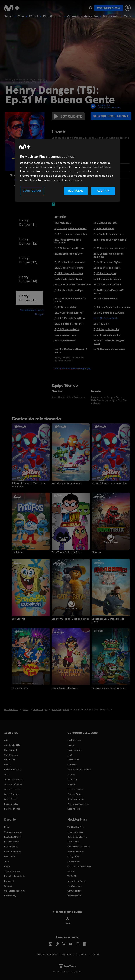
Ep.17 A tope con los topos (69, 273)
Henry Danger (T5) (28, 298)
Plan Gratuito (53, 16)
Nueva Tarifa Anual (76, 881)
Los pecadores (74, 750)
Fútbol (33, 16)
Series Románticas (13, 784)
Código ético (73, 856)
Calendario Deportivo (15, 891)
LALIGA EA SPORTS (13, 837)
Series (8, 16)
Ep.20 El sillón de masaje (107, 279)
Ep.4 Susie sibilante (104, 228)
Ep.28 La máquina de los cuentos (112, 307)
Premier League (12, 842)
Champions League (13, 832)
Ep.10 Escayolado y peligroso (109, 248)
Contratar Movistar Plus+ (79, 866)
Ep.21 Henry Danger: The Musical (73, 285)
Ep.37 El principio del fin (107, 335)
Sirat (70, 755)
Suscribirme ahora (108, 8)
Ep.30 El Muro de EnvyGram (70, 318)
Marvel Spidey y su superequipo (109, 483)
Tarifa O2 (72, 876)
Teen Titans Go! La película (66, 552)
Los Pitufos (18, 552)
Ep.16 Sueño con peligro (107, 268)
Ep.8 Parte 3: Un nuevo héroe (110, 240)
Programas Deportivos (78, 804)
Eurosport (9, 881)
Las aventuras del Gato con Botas (70, 619)
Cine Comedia (11, 755)
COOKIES (95, 954)
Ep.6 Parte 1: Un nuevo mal (108, 234)
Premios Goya (74, 794)
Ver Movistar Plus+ (76, 827)
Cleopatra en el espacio (65, 688)
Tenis (128, 16)
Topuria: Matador (12, 871)
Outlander (72, 765)
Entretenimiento (12, 809)
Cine (21, 16)
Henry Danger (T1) (28, 222)
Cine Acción (10, 760)
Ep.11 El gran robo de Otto (69, 254)
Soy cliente (68, 116)
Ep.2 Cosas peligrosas (105, 223)
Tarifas (71, 871)
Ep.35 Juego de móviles (106, 329)
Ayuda (68, 920)
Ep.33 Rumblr (101, 324)
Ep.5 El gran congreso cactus (71, 234)
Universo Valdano (13, 852)
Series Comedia (12, 794)
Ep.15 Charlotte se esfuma (69, 268)
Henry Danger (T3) (28, 260)
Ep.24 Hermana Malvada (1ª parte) (109, 292)
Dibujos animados (76, 799)
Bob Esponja (18, 619)
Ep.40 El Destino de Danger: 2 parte (71, 350)
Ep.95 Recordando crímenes (109, 349)
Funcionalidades (75, 832)
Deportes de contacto (15, 876)
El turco (71, 775)
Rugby (7, 866)
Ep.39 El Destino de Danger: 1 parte (109, 342)
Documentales (11, 804)
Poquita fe (72, 779)
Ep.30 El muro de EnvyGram (109, 313)
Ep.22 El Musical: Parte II (107, 285)
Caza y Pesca (74, 809)
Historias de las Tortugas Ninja (108, 688)
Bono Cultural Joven (77, 837)
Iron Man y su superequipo (66, 483)
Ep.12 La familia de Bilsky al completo (108, 255)
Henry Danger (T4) (28, 279)
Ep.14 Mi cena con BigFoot (108, 262)
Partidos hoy (10, 896)
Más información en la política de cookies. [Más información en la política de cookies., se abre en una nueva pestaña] (57, 180)
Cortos (7, 765)
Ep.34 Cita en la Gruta (67, 329)
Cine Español (10, 750)
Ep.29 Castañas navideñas (69, 313)
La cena (71, 745)
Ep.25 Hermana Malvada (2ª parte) (70, 300)
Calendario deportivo (83, 16)
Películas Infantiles (13, 770)
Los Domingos (74, 740)
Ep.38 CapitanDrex (65, 341)
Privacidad (81, 954)
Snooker (8, 886)
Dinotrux (96, 552)
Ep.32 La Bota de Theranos (69, 324)
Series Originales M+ (14, 779)
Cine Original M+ (12, 745)
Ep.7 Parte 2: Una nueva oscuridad (68, 241)
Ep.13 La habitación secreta (70, 262)
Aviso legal (67, 954)
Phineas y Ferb (20, 688)
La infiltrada (73, 760)
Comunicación (74, 891)
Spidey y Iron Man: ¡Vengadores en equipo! (29, 485)
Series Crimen (11, 799)
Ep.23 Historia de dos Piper (69, 290)
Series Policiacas (12, 789)
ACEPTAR (103, 191)
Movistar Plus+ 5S (76, 852)
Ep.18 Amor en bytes (105, 273)
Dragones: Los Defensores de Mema (108, 620)
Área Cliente (73, 842)
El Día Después (11, 847)
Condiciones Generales (79, 847)
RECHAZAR (76, 191)
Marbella (72, 784)
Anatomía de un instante (79, 770)
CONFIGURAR (32, 191)
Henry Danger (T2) (28, 241)
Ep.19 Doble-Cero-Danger (69, 279)
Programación (74, 896)
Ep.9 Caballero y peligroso (69, 248)
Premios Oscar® (75, 789)
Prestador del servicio (46, 954)
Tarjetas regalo (75, 886)
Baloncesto (111, 16)
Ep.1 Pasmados (63, 223)
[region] (67, 170)
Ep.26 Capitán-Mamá (105, 299)
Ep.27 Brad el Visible (66, 307)
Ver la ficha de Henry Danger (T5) (73, 369)
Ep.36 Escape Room (65, 335)
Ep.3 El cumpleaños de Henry (71, 228)
